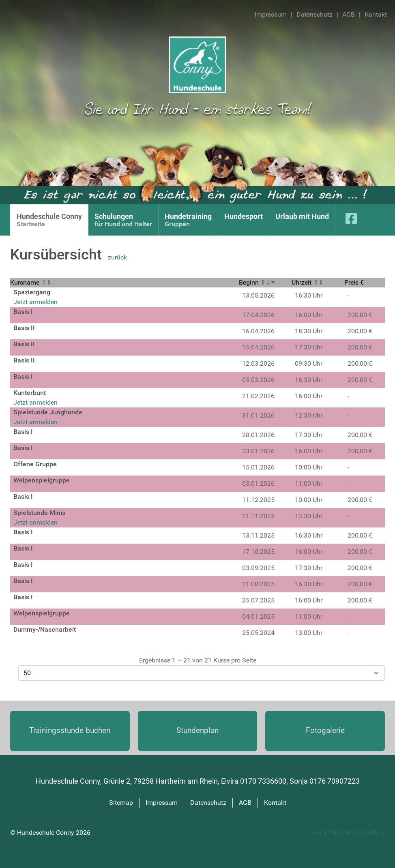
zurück (117, 257)
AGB (349, 14)
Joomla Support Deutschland (348, 833)
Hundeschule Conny (46, 833)
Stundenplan (197, 730)
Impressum (271, 14)
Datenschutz (314, 14)
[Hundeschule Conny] (197, 64)
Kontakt (376, 14)
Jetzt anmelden (35, 302)
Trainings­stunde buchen (70, 730)
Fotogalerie (325, 730)
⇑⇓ (46, 282)
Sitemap (121, 803)
